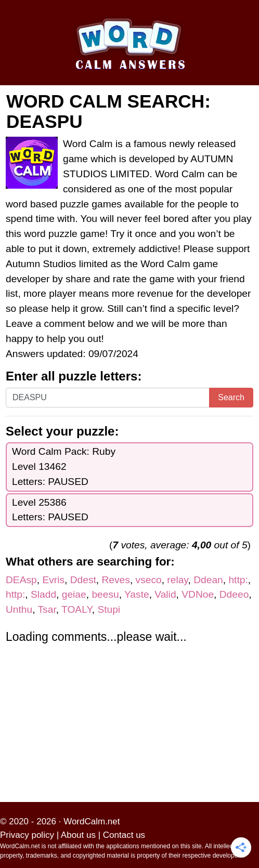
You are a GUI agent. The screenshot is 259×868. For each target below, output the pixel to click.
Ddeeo (234, 594)
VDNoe (198, 594)
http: (238, 580)
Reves (116, 580)
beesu (105, 594)
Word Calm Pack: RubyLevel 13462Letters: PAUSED (64, 466)
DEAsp (21, 580)
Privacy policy (27, 835)
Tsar (47, 609)
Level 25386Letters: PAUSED (50, 510)
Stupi (109, 609)
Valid (165, 594)
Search (231, 397)
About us (78, 835)
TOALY (77, 609)
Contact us (124, 835)
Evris (53, 580)
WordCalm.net (92, 821)
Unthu (19, 609)
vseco (149, 580)
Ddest (83, 580)
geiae (74, 594)
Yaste (137, 594)
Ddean (208, 580)
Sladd (43, 594)
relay (177, 580)
